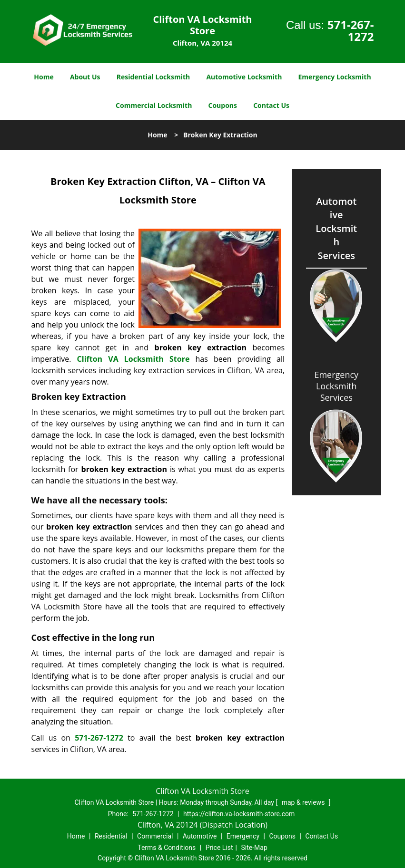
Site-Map (254, 848)
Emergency (243, 836)
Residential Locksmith (153, 77)
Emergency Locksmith (335, 77)
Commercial (155, 836)
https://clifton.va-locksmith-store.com (239, 814)
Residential (111, 836)
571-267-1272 (351, 30)
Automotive (200, 836)
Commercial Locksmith (154, 105)
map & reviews (304, 802)
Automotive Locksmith (244, 77)
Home (44, 77)
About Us (85, 77)
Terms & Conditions (167, 848)
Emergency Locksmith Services (336, 386)
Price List (219, 848)
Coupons (223, 105)
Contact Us (271, 105)
